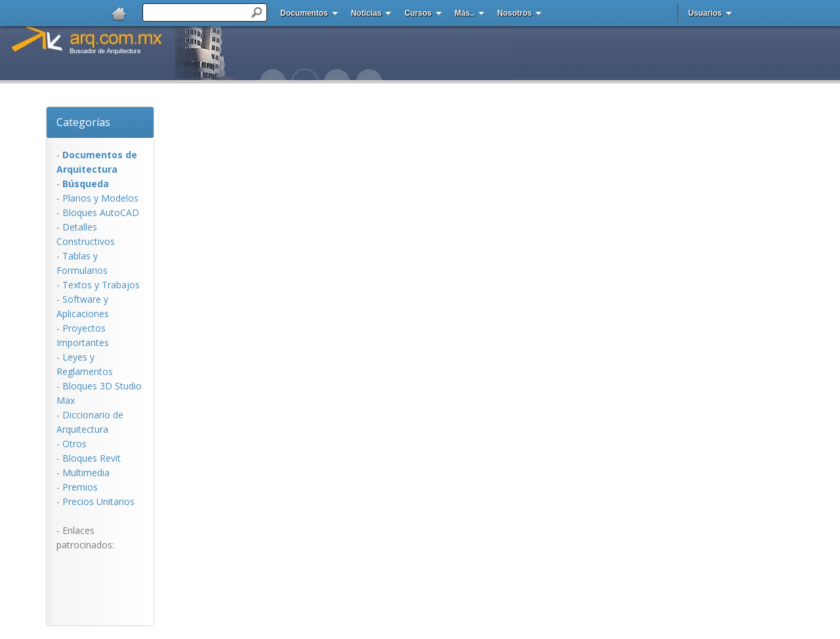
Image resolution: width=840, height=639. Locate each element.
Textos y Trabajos (101, 285)
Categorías (83, 122)
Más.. (465, 13)
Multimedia (86, 473)
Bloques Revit (92, 458)
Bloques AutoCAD (101, 212)
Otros (74, 444)
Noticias (367, 13)
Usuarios (705, 13)
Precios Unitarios (98, 501)
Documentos (304, 13)
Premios (80, 487)
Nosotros (515, 13)
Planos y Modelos (100, 198)
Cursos (418, 13)
